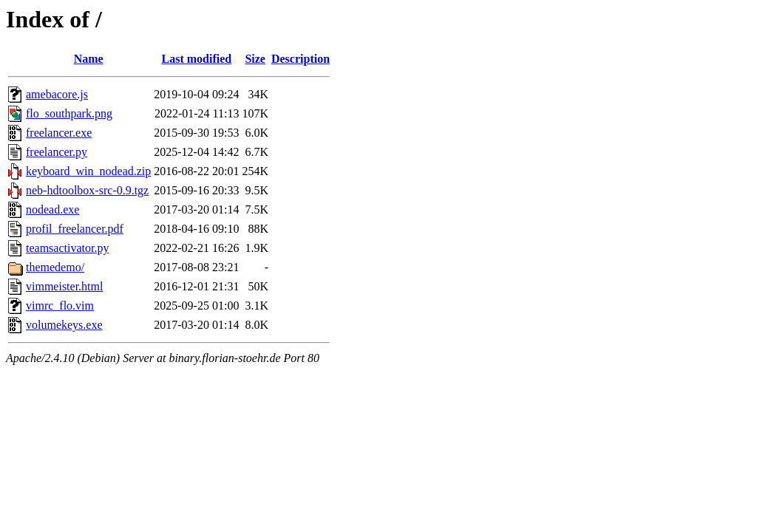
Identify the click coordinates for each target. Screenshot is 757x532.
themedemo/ (55, 267)
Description (301, 59)
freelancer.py (57, 152)
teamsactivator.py (67, 248)
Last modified (197, 59)
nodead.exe (52, 209)
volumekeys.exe (64, 325)
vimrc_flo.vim (60, 306)
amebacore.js (57, 94)
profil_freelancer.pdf (75, 229)
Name (89, 59)
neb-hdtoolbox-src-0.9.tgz (87, 190)
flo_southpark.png (69, 113)
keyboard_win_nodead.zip (88, 171)
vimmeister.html (64, 286)
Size (255, 59)
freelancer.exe (59, 133)
